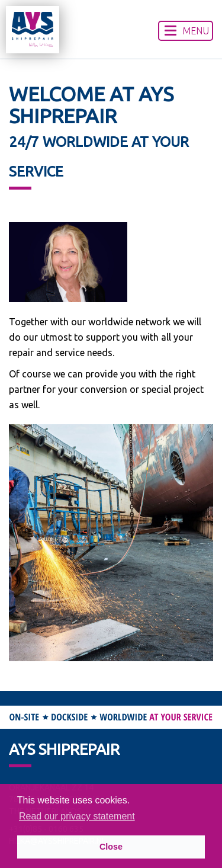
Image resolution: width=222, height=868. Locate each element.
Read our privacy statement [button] (77, 816)
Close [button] (111, 847)
